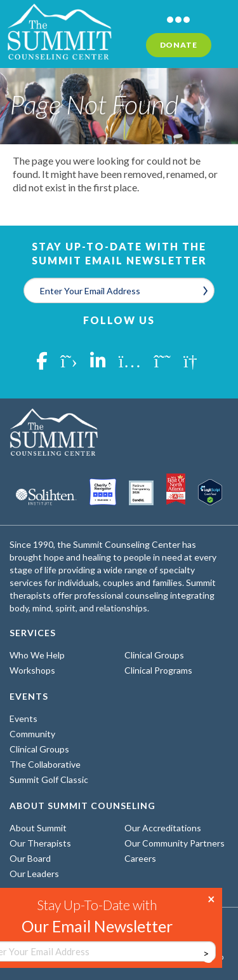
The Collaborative (45, 764)
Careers (140, 858)
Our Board (30, 858)
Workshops (32, 670)
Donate (179, 45)
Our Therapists (40, 843)
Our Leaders (34, 874)
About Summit (38, 828)
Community (32, 734)
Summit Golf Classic (49, 779)
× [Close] (211, 898)
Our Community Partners (175, 843)
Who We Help (37, 655)
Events (23, 718)
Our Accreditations (163, 828)
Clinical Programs (158, 670)
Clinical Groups (154, 655)
